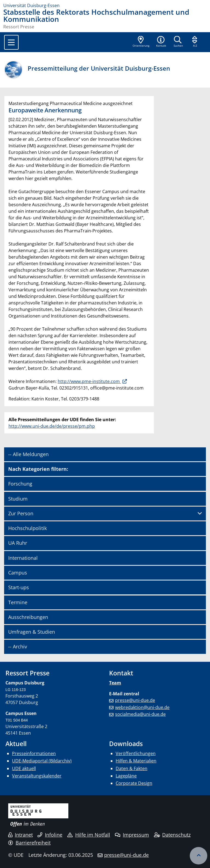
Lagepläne (126, 776)
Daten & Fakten (132, 768)
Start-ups (19, 587)
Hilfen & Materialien (136, 761)
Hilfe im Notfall (89, 835)
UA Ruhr (18, 543)
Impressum (132, 835)
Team (115, 683)
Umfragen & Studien (32, 632)
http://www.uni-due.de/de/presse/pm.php (52, 426)
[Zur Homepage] (105, 5)
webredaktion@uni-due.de (142, 707)
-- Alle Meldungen (28, 454)
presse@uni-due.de (135, 700)
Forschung (20, 484)
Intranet (21, 835)
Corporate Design (134, 783)
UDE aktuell (24, 768)
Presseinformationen (34, 753)
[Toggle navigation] (11, 42)
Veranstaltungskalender (37, 776)
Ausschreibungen (28, 617)
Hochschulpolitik (27, 528)
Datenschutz (172, 835)
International (23, 558)
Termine (18, 602)
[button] (161, 42)
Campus (18, 573)
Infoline (50, 835)
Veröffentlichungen (136, 753)
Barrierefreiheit (29, 843)
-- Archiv (18, 646)
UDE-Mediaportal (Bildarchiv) (42, 761)
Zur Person (21, 513)
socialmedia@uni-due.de (140, 714)
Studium (18, 499)
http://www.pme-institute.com (89, 381)
